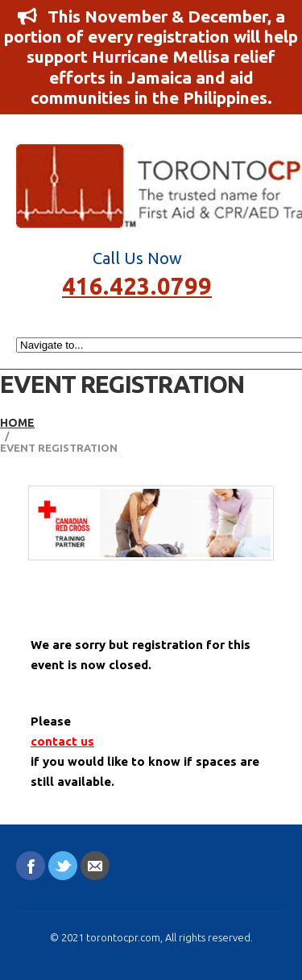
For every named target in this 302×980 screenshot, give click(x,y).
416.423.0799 (137, 285)
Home (17, 423)
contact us (62, 741)
